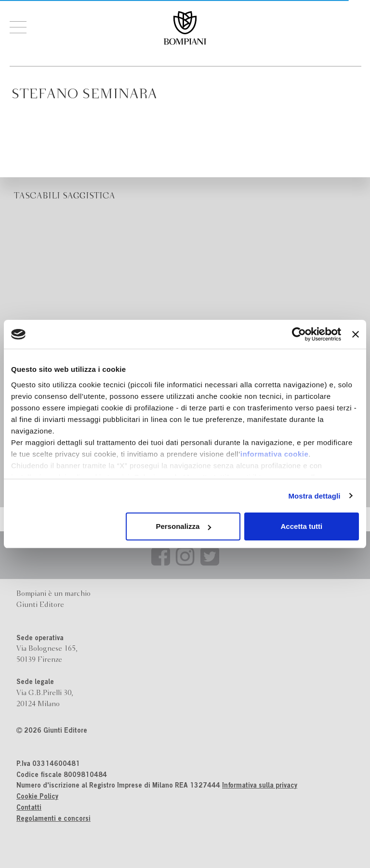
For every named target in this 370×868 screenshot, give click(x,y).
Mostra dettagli (314, 496)
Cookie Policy (37, 797)
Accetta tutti (302, 526)
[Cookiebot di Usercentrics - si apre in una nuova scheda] (299, 334)
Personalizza (183, 526)
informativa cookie (275, 454)
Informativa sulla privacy (260, 786)
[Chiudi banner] (356, 334)
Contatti (29, 808)
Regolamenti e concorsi (53, 819)
